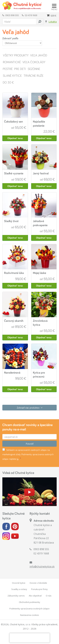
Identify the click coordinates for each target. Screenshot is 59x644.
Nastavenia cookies (30, 615)
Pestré (7, 69)
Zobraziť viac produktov (30, 408)
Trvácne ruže (33, 76)
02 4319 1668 (29, 15)
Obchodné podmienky (29, 602)
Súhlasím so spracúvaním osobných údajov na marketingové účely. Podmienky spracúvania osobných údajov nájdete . (28, 454)
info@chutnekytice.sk (42, 567)
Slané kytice (12, 76)
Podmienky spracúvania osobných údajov (29, 609)
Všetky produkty (16, 55)
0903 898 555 (11, 15)
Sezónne (34, 69)
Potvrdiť (30, 444)
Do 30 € (8, 82)
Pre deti (20, 69)
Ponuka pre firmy (39, 589)
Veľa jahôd (38, 55)
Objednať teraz (15, 138)
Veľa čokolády (34, 62)
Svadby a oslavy (19, 589)
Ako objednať (35, 596)
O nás (49, 596)
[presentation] (30, 638)
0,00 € (52, 16)
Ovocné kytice (19, 583)
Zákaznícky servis (16, 596)
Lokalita (53, 22)
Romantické (12, 62)
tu (18, 459)
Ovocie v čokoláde (38, 583)
